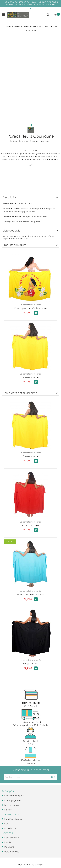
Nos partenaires (12, 805)
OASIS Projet (23, 865)
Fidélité (8, 810)
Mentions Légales (13, 819)
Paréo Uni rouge (31, 525)
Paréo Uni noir (30, 664)
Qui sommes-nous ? (14, 796)
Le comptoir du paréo (31, 305)
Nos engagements (13, 800)
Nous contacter (12, 838)
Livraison (8, 842)
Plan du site (10, 828)
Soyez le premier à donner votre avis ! (30, 141)
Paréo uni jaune (31, 377)
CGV (6, 824)
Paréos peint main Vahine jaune (30, 308)
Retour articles (11, 852)
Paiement (9, 847)
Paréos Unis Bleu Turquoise (31, 594)
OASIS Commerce (36, 865)
